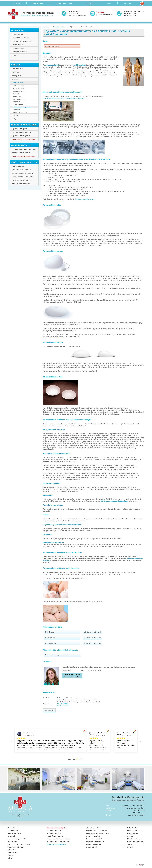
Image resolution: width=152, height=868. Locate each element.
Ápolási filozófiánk (14, 833)
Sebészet (15, 115)
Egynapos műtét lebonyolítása (21, 136)
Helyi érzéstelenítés (18, 166)
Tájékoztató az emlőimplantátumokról (23, 107)
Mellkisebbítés (50, 638)
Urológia (15, 119)
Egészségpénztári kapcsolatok (19, 844)
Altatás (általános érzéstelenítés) (22, 180)
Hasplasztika (17, 94)
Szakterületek (13, 831)
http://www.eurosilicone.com (85, 199)
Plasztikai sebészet (18, 83)
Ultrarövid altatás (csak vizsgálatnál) (23, 173)
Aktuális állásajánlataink (16, 839)
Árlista (10, 858)
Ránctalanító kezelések (136, 842)
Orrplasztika (17, 102)
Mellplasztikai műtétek (19, 99)
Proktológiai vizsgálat (18, 48)
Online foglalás (49, 710)
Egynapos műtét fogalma (20, 129)
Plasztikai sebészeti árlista (20, 112)
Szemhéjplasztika (18, 104)
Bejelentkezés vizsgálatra (56, 844)
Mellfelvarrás (50, 632)
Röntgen (15, 55)
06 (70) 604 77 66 (130, 16)
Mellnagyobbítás (51, 643)
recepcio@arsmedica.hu (77, 16)
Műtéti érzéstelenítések (56, 836)
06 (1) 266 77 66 (130, 14)
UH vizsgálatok (92, 847)
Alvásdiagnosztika (18, 34)
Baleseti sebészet (17, 69)
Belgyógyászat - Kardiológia (20, 38)
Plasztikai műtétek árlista (53, 46)
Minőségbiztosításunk (16, 847)
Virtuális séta (12, 842)
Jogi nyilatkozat (13, 853)
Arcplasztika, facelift (19, 89)
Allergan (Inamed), (58, 98)
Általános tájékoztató (19, 86)
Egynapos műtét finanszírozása (21, 132)
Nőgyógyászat (16, 76)
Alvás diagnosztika (93, 828)
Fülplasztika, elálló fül (19, 91)
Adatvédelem (13, 850)
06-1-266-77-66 (63, 704)
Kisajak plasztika (18, 96)
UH (13, 59)
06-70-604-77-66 (63, 706)
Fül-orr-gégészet (17, 72)
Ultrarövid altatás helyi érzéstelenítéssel (24, 177)
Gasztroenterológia (18, 45)
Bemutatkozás (13, 828)
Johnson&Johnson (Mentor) (75, 98)
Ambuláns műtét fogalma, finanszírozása (24, 149)
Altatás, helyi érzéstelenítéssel (21, 184)
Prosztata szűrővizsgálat (19, 52)
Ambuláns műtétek (54, 833)
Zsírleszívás (17, 110)
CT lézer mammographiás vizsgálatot (115, 501)
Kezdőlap (46, 27)
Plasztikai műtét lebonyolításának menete (57, 655)
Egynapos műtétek (54, 831)
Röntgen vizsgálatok (94, 844)
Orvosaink (11, 836)
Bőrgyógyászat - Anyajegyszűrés (22, 41)
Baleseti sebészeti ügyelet (57, 828)
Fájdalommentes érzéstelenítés (21, 170)
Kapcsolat (11, 855)
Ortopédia (15, 79)
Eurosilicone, (47, 98)
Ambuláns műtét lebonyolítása (21, 153)
